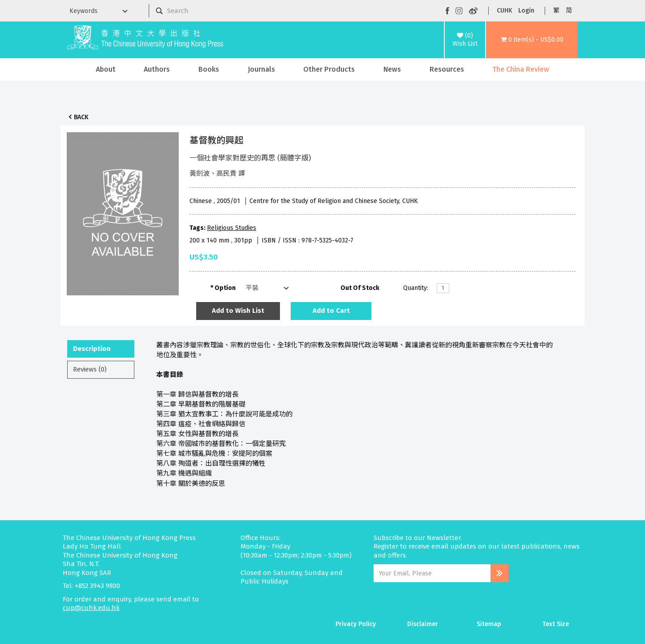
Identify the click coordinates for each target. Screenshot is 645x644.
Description (92, 349)
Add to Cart (331, 311)
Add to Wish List (238, 311)
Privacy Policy (356, 624)
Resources (447, 69)
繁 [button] (556, 11)
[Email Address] (432, 573)
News (392, 69)
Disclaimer (423, 624)
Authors (157, 69)
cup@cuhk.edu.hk (91, 608)
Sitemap (489, 624)
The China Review (521, 69)
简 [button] (569, 11)
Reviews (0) (90, 369)
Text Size (556, 624)
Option (225, 288)
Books (209, 69)
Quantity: (416, 288)
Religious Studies (232, 228)
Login (526, 11)
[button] (532, 40)
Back (81, 117)
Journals (261, 69)
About (106, 69)
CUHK (504, 11)
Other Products (329, 69)
